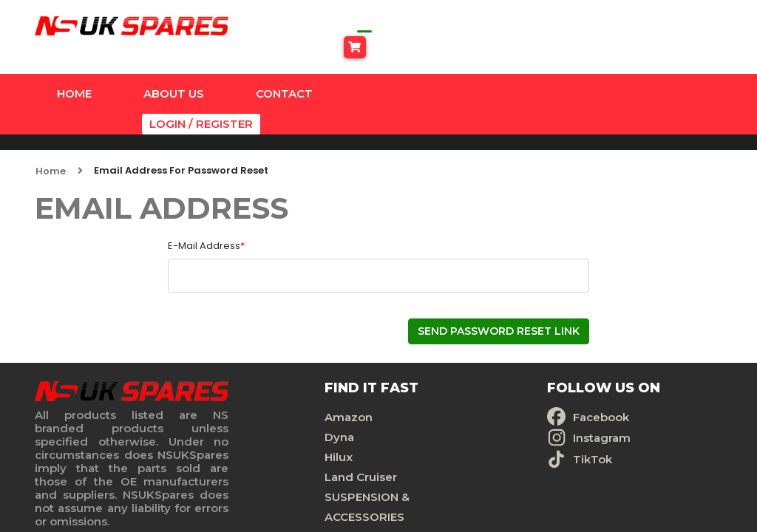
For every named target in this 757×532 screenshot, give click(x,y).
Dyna (258, 398)
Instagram (444, 399)
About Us (174, 74)
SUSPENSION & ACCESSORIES (286, 468)
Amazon (267, 378)
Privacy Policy (607, 398)
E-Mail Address (206, 207)
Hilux (257, 418)
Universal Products (297, 498)
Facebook (444, 378)
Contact (284, 74)
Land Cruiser (279, 438)
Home (74, 74)
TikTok (435, 420)
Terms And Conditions (631, 418)
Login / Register (674, 74)
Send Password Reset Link (499, 292)
